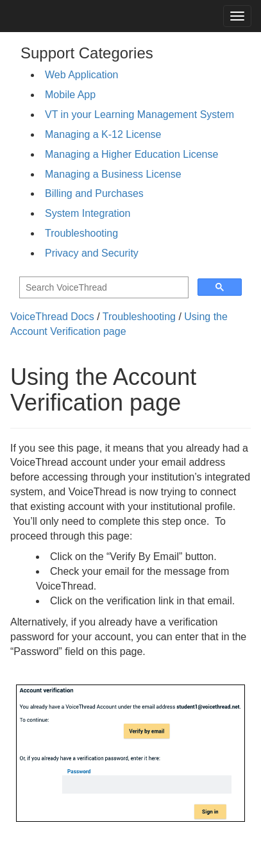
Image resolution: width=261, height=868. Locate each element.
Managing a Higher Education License (131, 154)
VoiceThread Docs (52, 317)
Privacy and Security (92, 253)
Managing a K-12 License (103, 134)
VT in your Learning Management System (139, 115)
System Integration (88, 213)
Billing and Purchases (94, 193)
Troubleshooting (81, 233)
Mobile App (70, 95)
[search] (103, 288)
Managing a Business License (113, 174)
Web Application (81, 75)
